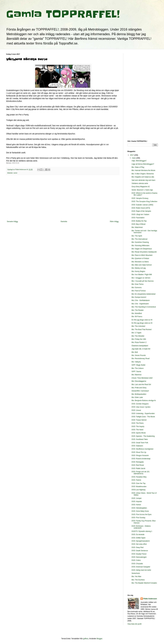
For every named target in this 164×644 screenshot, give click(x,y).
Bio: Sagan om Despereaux (142, 249)
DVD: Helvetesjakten (139, 508)
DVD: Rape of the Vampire (141, 211)
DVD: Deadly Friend (139, 554)
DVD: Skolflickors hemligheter (143, 449)
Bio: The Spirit (137, 236)
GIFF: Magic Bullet (138, 365)
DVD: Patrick (136, 480)
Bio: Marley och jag (139, 268)
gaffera (86, 639)
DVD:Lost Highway (139, 490)
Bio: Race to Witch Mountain (142, 255)
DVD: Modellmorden (139, 487)
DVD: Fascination (138, 218)
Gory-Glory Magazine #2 (141, 187)
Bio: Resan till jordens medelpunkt (144, 252)
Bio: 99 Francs (137, 317)
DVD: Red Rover (138, 465)
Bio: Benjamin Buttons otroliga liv (144, 401)
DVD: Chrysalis (137, 564)
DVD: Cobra (136, 560)
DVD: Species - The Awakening (143, 436)
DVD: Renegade (138, 462)
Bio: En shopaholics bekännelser (144, 294)
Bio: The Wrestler (138, 336)
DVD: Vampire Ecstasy (140, 198)
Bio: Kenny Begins (138, 271)
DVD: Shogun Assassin (140, 455)
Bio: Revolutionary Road (141, 359)
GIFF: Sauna (136, 372)
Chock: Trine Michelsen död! (142, 378)
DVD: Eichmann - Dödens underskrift (141, 527)
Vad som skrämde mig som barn (143, 180)
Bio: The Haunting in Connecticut (144, 307)
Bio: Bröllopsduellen (139, 394)
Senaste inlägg (12, 222)
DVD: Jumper (137, 498)
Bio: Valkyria (136, 362)
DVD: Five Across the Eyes (142, 514)
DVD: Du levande (138, 534)
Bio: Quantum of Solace (140, 258)
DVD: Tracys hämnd (139, 420)
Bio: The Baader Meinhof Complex (144, 583)
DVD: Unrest (136, 410)
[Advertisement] (63, 198)
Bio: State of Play (138, 167)
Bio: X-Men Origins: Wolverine (143, 174)
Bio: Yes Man (136, 576)
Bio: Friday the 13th (139, 339)
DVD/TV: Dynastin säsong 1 (142, 531)
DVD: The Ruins (138, 423)
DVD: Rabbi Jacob (138, 468)
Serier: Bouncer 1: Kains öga (142, 190)
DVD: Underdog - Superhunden (143, 413)
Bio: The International (139, 239)
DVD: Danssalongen (139, 557)
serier (16, 173)
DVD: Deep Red (138, 547)
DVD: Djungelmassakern (141, 541)
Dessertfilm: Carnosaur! (140, 391)
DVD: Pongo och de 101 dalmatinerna (141, 473)
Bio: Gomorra (137, 288)
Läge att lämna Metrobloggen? (143, 164)
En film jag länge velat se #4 (142, 320)
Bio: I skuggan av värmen (141, 278)
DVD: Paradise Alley (139, 477)
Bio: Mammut (137, 375)
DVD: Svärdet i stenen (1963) (142, 205)
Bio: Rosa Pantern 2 (139, 342)
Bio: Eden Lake (137, 397)
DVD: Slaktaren (137, 446)
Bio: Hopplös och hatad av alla (143, 177)
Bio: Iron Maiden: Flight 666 (142, 275)
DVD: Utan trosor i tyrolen (141, 407)
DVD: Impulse (137, 501)
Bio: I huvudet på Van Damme (143, 281)
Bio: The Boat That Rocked (142, 330)
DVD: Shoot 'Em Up (139, 452)
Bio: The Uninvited (138, 326)
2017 (132, 155)
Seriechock (136, 573)
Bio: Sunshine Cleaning (140, 242)
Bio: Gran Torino (138, 284)
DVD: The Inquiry (138, 426)
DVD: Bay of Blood (139, 224)
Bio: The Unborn (138, 368)
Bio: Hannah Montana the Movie (143, 170)
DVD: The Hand (137, 430)
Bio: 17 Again (137, 333)
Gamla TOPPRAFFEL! (63, 14)
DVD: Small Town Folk (140, 443)
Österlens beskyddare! (140, 346)
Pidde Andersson (150, 599)
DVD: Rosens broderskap (141, 459)
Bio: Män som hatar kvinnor (142, 265)
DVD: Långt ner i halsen (140, 214)
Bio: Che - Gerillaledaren (141, 300)
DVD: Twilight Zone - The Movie (143, 417)
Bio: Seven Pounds (139, 355)
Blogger (99, 639)
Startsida (64, 222)
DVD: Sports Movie (139, 433)
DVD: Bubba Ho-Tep (139, 221)
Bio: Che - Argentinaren (140, 304)
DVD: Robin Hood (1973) (141, 208)
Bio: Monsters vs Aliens (140, 262)
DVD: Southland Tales (140, 439)
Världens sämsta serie (140, 183)
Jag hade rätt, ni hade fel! (141, 349)
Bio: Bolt (135, 352)
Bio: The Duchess (138, 580)
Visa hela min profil (134, 624)
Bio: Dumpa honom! (139, 297)
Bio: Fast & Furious (139, 291)
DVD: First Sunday (138, 518)
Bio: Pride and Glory (139, 388)
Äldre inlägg (114, 222)
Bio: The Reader (138, 310)
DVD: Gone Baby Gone (140, 511)
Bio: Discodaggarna (139, 381)
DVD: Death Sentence (140, 551)
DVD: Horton (136, 505)
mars (134, 158)
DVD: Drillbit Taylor (139, 538)
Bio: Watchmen (137, 227)
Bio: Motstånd (137, 313)
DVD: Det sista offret (139, 544)
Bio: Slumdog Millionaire (141, 246)
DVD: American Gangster (141, 567)
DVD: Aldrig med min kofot (141, 570)
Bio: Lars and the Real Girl (141, 384)
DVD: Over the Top (139, 483)
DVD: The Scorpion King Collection (144, 202)
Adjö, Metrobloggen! (139, 161)
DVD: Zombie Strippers (140, 404)
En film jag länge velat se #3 (142, 323)
